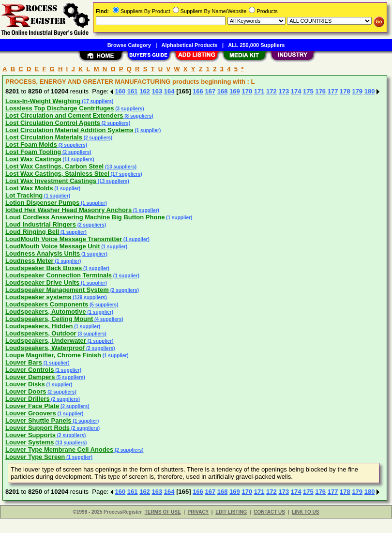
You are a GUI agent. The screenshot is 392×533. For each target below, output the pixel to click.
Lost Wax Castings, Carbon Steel (54, 166)
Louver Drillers (28, 399)
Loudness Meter (30, 261)
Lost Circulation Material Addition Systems (69, 130)
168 (223, 91)
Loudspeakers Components (47, 304)
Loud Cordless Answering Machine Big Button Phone (85, 217)
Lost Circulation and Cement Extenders (64, 115)
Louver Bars (24, 362)
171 (259, 91)
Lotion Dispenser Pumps (42, 203)
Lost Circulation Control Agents (53, 123)
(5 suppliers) (103, 305)
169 (235, 91)
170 (247, 91)
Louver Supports (30, 435)
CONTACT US (269, 512)
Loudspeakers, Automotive (45, 312)
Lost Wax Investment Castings (51, 181)
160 (121, 91)
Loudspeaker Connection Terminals (59, 275)
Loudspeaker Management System (57, 290)
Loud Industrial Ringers (41, 224)
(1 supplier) (147, 130)
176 (320, 91)
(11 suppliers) (78, 160)
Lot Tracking (24, 195)
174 (296, 91)
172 (271, 91)
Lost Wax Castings (33, 159)
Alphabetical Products (190, 45)
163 (157, 91)
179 (357, 91)
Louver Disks (25, 384)
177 (333, 91)
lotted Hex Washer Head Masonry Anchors (68, 210)
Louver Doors (26, 391)
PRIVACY (198, 512)
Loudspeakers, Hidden (39, 326)
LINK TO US (305, 512)
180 (370, 91)
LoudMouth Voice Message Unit (53, 246)
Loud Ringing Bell (32, 232)
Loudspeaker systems (38, 297)
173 (284, 91)
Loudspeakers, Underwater (46, 341)
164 (169, 91)
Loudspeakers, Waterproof (45, 348)
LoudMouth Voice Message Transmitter (64, 239)
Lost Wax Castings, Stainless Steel (57, 174)
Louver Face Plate (32, 406)
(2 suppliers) (115, 123)
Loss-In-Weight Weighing (43, 101)
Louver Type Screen (35, 457)
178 (345, 91)
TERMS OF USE (163, 512)
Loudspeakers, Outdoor (41, 333)
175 (308, 91)
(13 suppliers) (120, 167)
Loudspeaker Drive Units (42, 282)
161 (133, 91)
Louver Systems (30, 442)
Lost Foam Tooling (33, 152)
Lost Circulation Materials (44, 137)
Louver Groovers (31, 413)
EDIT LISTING (231, 512)
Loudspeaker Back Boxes (44, 268)
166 (198, 91)
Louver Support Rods (38, 428)
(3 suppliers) (129, 109)
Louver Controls (30, 370)
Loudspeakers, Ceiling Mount (49, 319)
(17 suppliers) (97, 101)
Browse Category (129, 45)
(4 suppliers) (108, 319)
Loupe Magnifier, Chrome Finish (53, 355)
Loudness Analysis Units (43, 253)
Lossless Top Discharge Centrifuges (60, 108)
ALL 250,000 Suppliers (256, 45)
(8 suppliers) (138, 116)
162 (145, 91)
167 (210, 91)
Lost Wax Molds (29, 188)
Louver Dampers (30, 377)
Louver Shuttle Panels (38, 420)
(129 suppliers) (89, 297)
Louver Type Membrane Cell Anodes (59, 449)
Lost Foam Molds (31, 145)
